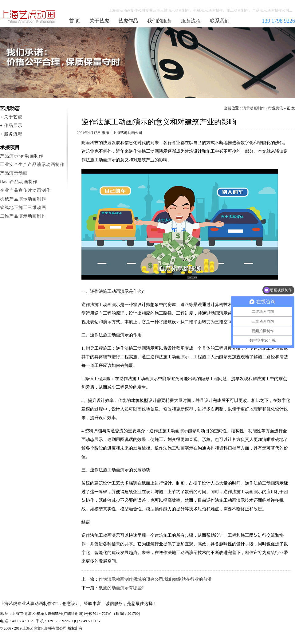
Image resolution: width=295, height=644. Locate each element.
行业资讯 (276, 108)
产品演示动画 (14, 173)
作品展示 (13, 126)
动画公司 (135, 133)
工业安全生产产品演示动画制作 (32, 165)
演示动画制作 (254, 108)
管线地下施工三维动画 (23, 208)
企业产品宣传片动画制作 (25, 190)
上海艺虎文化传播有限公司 (45, 628)
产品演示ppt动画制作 (22, 156)
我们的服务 (159, 21)
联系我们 (220, 21)
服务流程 (191, 21)
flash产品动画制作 (19, 182)
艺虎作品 (128, 21)
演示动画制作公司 (28, 17)
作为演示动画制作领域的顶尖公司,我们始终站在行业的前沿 (155, 579)
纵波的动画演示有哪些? (121, 588)
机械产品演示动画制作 (23, 199)
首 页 (75, 21)
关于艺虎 (99, 21)
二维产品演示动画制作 (23, 216)
